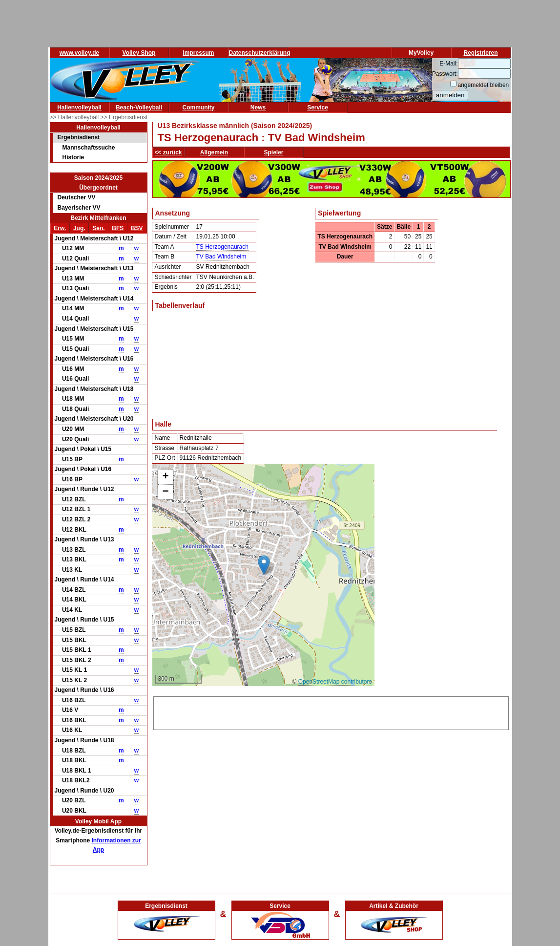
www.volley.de (79, 53)
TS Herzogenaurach (222, 247)
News (258, 107)
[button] (264, 565)
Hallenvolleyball (79, 107)
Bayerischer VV (79, 208)
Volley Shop (139, 53)
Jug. (79, 228)
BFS (118, 228)
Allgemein (214, 152)
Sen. (98, 228)
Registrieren (480, 53)
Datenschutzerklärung (260, 53)
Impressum (198, 53)
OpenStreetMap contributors (335, 682)
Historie (73, 157)
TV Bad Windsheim (221, 257)
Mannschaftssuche (89, 148)
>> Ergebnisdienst (124, 117)
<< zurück (168, 152)
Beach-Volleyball (139, 107)
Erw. (60, 228)
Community (199, 107)
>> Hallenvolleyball (75, 117)
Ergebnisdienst (79, 137)
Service (318, 107)
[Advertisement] (331, 711)
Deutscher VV (77, 197)
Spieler (274, 152)
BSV (137, 228)
